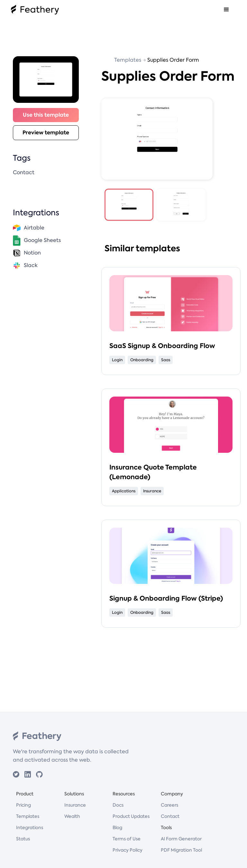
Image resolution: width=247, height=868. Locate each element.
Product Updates (131, 816)
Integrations (30, 828)
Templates (128, 60)
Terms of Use (127, 839)
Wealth (72, 816)
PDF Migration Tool (181, 850)
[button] (226, 10)
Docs (118, 805)
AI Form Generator (181, 839)
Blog (117, 828)
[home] (35, 10)
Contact (170, 816)
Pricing (23, 805)
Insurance (75, 805)
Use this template (46, 115)
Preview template (46, 133)
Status (23, 839)
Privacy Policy (128, 850)
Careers (169, 805)
